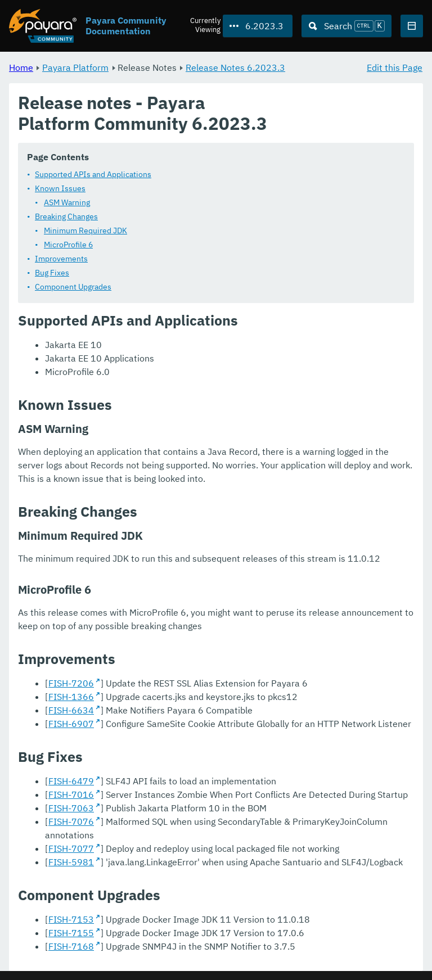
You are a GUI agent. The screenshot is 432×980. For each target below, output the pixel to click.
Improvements (61, 259)
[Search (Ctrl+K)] (346, 26)
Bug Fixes (52, 273)
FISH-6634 (71, 710)
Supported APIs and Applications (93, 174)
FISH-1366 (71, 697)
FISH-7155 (71, 933)
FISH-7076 (71, 821)
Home (21, 67)
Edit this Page (395, 67)
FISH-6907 (71, 724)
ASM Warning (67, 202)
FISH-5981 (71, 862)
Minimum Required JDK (85, 231)
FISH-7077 (71, 848)
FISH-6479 (71, 781)
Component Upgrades (73, 287)
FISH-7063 (71, 808)
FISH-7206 (71, 683)
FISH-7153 (71, 919)
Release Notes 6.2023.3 (235, 67)
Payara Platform (75, 67)
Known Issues (60, 188)
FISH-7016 (71, 794)
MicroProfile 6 (68, 245)
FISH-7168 (71, 946)
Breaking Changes (66, 216)
